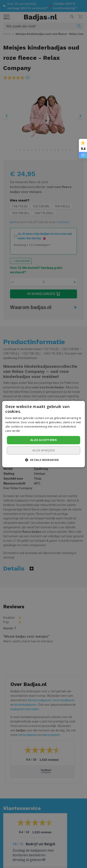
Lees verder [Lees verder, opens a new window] (13, 431)
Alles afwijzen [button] (44, 450)
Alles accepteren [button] (43, 440)
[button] (43, 460)
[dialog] (43, 434)
